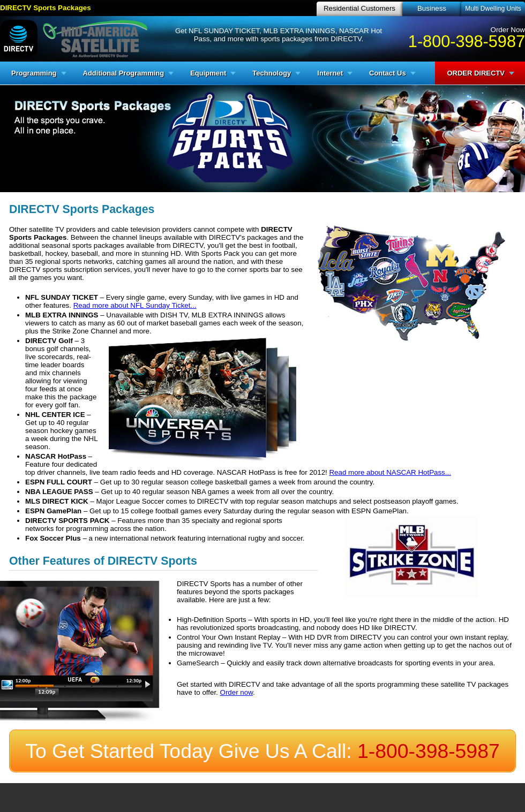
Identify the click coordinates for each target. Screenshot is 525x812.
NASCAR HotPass (56, 456)
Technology (272, 73)
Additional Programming (124, 73)
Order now (237, 692)
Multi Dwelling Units (493, 9)
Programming (34, 73)
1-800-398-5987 (467, 41)
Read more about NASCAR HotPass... (390, 472)
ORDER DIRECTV (476, 73)
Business (432, 8)
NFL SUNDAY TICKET (62, 297)
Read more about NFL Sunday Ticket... (135, 305)
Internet (330, 73)
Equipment (208, 73)
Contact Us (388, 73)
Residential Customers (359, 8)
